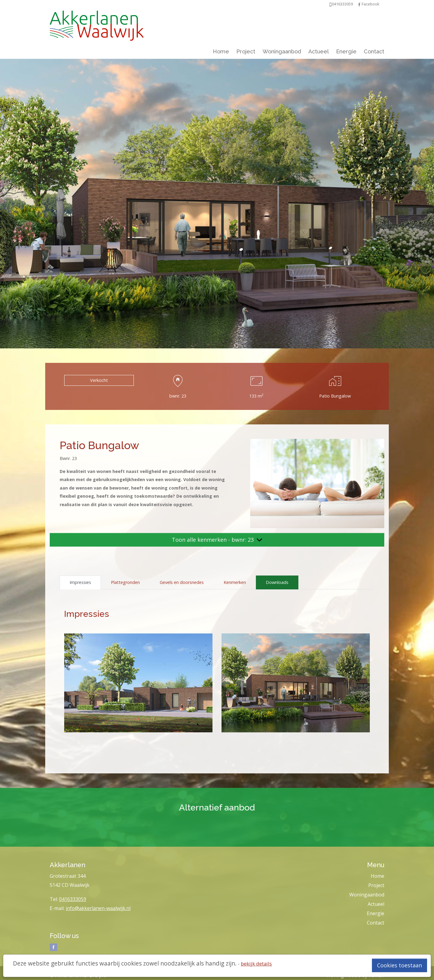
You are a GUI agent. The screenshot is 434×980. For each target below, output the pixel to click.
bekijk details (256, 964)
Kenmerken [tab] (235, 582)
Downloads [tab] (277, 582)
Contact (374, 51)
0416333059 (73, 899)
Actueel (319, 51)
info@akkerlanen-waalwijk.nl (98, 908)
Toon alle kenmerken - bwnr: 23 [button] (217, 540)
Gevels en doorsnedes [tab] (182, 582)
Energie (346, 51)
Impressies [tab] (80, 582)
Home (221, 51)
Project (246, 51)
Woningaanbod (282, 51)
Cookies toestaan (399, 965)
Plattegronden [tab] (125, 582)
